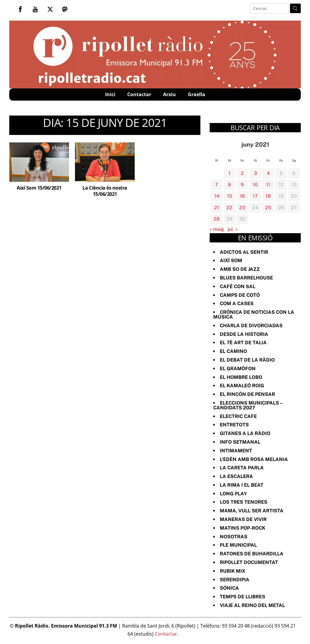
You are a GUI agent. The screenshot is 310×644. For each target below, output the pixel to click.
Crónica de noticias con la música (254, 315)
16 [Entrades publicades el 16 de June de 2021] (242, 196)
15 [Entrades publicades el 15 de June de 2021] (230, 196)
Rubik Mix (232, 571)
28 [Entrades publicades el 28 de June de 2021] (217, 219)
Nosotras (234, 537)
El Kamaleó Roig (242, 386)
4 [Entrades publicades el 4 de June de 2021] (268, 173)
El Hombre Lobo (241, 377)
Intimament (236, 451)
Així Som (231, 260)
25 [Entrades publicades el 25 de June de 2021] (268, 208)
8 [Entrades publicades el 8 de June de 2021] (229, 185)
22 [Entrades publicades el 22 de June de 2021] (229, 208)
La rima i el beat (242, 485)
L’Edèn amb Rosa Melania (254, 459)
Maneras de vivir (243, 519)
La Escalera (236, 476)
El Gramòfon (238, 369)
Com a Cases (237, 303)
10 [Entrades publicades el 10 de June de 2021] (255, 185)
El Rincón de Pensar (247, 394)
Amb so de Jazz (240, 269)
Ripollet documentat (249, 562)
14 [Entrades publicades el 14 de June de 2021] (217, 196)
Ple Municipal (238, 545)
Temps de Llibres (243, 597)
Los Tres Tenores (244, 502)
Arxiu (169, 94)
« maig (217, 229)
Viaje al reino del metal (252, 605)
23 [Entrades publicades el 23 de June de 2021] (242, 208)
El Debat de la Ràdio (247, 360)
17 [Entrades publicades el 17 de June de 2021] (255, 196)
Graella (197, 94)
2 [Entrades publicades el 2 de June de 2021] (242, 173)
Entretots (234, 425)
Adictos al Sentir (244, 252)
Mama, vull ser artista (252, 511)
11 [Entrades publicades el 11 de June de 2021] (268, 185)
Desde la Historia (244, 334)
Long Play (233, 494)
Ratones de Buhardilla (252, 554)
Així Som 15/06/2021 (39, 188)
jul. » (233, 229)
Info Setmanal (240, 442)
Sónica (229, 588)
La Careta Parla (242, 468)
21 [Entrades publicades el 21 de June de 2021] (217, 208)
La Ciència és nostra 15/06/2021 (105, 191)
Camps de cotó (240, 295)
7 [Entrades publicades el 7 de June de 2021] (217, 185)
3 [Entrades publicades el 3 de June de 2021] (255, 173)
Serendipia (235, 580)
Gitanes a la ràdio (245, 433)
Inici (110, 94)
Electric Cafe (238, 416)
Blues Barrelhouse (246, 278)
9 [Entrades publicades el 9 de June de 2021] (242, 185)
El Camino (233, 351)
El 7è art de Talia (243, 343)
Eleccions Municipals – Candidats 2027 (248, 405)
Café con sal (238, 286)
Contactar (139, 94)
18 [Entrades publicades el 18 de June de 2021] (268, 196)
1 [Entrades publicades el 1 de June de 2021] (230, 173)
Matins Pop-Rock (243, 528)
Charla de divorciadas (251, 326)
